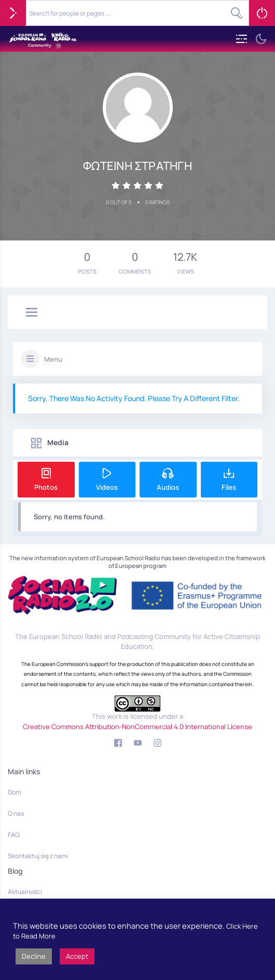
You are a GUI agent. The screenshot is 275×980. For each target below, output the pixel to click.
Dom (14, 792)
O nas (16, 813)
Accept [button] (77, 956)
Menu (53, 359)
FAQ (14, 835)
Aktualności (25, 892)
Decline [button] (34, 956)
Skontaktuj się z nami (38, 856)
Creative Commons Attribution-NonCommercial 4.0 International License (137, 727)
